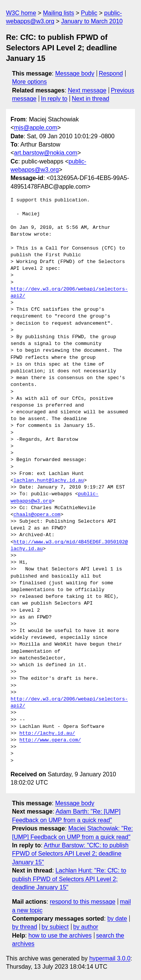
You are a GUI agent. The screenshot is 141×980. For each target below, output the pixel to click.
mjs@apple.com (36, 128)
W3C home (21, 13)
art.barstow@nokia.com (45, 153)
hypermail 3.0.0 (110, 958)
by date (117, 919)
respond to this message (82, 902)
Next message (87, 90)
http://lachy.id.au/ (47, 733)
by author (86, 927)
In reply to (54, 99)
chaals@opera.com (37, 515)
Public (89, 13)
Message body (75, 73)
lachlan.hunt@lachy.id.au (49, 481)
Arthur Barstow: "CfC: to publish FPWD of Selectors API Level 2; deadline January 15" (70, 854)
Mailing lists (58, 13)
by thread (25, 927)
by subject (55, 927)
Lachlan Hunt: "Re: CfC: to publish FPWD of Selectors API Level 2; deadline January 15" (69, 879)
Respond (111, 73)
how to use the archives (60, 935)
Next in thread (91, 99)
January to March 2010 (92, 21)
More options (30, 82)
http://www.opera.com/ (50, 740)
